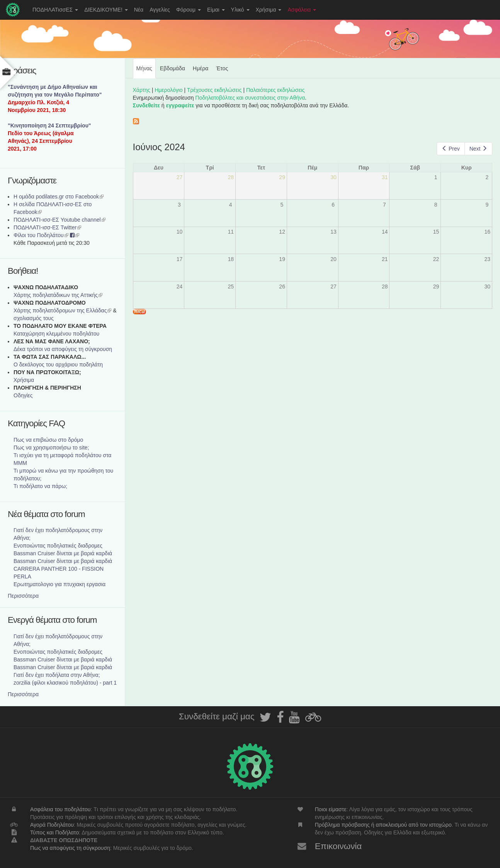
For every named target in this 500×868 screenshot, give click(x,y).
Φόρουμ (189, 10)
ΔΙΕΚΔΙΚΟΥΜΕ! (106, 10)
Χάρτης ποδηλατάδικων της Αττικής (58, 295)
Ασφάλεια (302, 10)
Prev (451, 149)
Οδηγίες (23, 395)
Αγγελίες (160, 10)
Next (478, 149)
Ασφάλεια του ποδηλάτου (60, 809)
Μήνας (146, 71)
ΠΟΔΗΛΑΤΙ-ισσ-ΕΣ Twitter (47, 227)
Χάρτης (142, 90)
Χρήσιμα (269, 10)
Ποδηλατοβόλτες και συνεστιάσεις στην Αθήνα (250, 98)
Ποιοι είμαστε (331, 809)
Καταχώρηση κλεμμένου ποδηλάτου (56, 334)
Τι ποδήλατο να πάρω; (40, 486)
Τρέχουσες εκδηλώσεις (214, 90)
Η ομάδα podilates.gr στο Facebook (59, 197)
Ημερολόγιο (168, 90)
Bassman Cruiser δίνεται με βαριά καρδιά (63, 553)
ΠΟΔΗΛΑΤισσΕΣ (55, 10)
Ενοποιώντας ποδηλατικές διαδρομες (58, 546)
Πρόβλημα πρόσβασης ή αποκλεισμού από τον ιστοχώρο (383, 825)
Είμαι (216, 10)
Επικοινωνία (338, 846)
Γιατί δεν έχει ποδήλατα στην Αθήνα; (57, 675)
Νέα (139, 10)
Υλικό (240, 10)
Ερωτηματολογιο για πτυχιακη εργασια (60, 584)
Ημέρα (201, 68)
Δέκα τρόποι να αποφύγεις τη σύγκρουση (63, 349)
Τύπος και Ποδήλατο (54, 832)
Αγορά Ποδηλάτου (52, 825)
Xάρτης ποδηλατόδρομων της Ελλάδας (62, 310)
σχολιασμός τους (34, 318)
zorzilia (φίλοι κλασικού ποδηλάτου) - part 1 (65, 683)
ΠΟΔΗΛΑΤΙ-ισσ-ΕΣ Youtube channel (60, 220)
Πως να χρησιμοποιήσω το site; (51, 448)
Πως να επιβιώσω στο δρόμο (48, 440)
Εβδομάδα (173, 68)
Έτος (222, 68)
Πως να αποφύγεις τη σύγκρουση (70, 848)
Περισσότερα (23, 596)
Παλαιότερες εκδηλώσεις (276, 90)
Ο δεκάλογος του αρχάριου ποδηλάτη (58, 364)
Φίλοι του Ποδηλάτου (41, 235)
